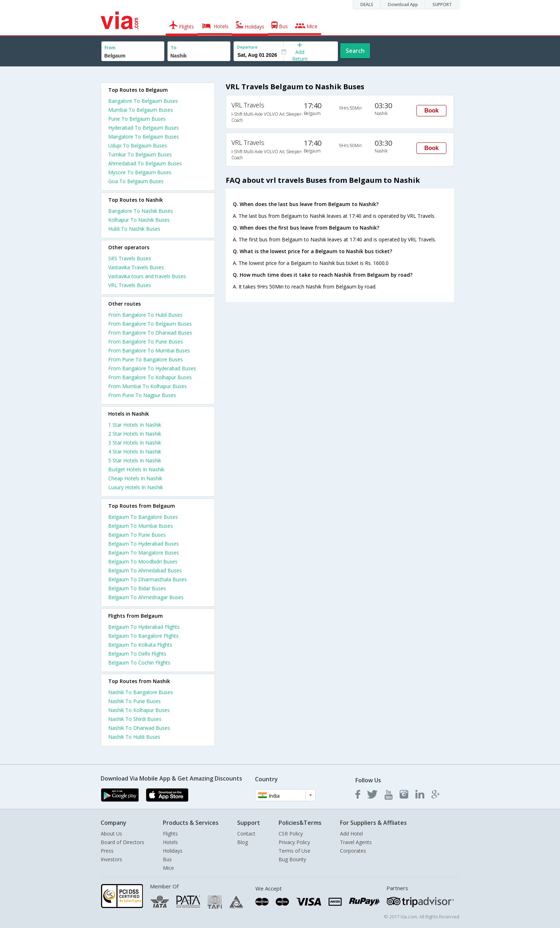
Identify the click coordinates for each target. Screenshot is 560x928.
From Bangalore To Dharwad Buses (150, 333)
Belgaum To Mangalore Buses (144, 553)
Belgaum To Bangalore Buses (143, 517)
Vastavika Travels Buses (136, 267)
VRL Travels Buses (130, 285)
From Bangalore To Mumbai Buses (149, 350)
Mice (168, 868)
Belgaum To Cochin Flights (139, 663)
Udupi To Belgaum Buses (138, 146)
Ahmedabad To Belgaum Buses (145, 163)
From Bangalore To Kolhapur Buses (150, 377)
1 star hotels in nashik (135, 425)
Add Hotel (351, 834)
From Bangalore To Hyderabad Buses (152, 368)
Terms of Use (294, 851)
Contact (246, 834)
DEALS (367, 4)
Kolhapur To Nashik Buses (139, 220)
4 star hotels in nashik (135, 452)
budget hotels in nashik (136, 469)
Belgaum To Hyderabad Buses (144, 544)
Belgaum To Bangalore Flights (143, 636)
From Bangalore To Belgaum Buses (150, 324)
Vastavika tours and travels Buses (147, 276)
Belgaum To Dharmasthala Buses (147, 579)
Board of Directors (122, 842)
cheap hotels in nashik (135, 478)
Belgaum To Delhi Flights (137, 654)
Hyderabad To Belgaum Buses (144, 128)
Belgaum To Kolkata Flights (140, 645)
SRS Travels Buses (130, 258)
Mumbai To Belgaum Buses (141, 110)
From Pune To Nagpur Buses (142, 395)
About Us (111, 834)
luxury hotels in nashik (136, 487)
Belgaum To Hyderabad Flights (144, 627)
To (174, 48)
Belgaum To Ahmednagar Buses (146, 597)
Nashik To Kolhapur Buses (139, 710)
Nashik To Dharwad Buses (139, 728)
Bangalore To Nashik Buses (141, 211)
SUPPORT (442, 4)
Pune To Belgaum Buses (137, 119)
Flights (170, 834)
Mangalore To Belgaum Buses (144, 137)
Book (431, 111)
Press (107, 851)
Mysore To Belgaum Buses (140, 172)
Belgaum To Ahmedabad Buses (145, 570)
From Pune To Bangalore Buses (146, 359)
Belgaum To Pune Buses (137, 535)
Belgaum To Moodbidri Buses (143, 561)
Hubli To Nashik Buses (134, 229)
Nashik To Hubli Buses (134, 737)
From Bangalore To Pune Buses (146, 342)
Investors (111, 859)
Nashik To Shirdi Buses (135, 719)
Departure (247, 47)
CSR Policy (291, 834)
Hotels (170, 842)
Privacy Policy (294, 842)
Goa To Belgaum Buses (136, 181)
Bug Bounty (292, 859)
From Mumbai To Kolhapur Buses (147, 386)
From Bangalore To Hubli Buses (145, 315)
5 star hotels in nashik (135, 460)
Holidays (173, 851)
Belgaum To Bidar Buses (137, 588)
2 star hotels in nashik (135, 434)
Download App (403, 4)
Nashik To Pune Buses (134, 701)
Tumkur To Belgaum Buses (140, 154)
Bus (167, 859)
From (110, 48)
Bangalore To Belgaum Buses (143, 101)
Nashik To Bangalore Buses (141, 692)
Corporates (353, 851)
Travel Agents (356, 842)
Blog (242, 842)
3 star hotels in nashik (135, 443)
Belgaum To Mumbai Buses (141, 526)
